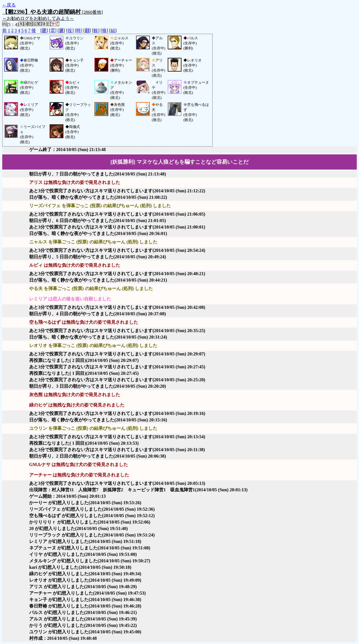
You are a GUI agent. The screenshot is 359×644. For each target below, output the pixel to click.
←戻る (9, 5)
